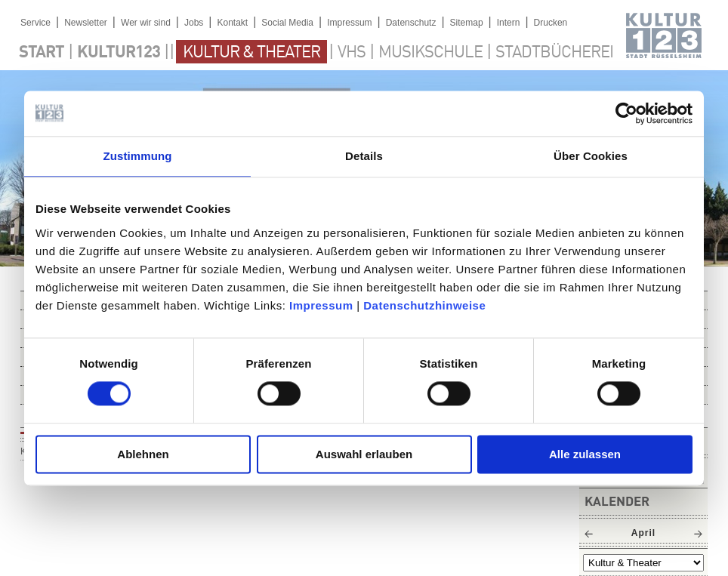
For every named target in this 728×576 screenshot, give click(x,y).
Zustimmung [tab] (138, 156)
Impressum (321, 305)
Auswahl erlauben (364, 454)
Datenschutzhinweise (424, 305)
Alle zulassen (585, 454)
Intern (509, 23)
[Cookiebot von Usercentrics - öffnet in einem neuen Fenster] (626, 113)
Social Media (287, 23)
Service (35, 23)
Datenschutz (411, 23)
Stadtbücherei (554, 53)
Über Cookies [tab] (591, 156)
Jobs (194, 23)
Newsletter (86, 23)
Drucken (551, 23)
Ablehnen (143, 454)
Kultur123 (119, 53)
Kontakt (232, 23)
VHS (352, 53)
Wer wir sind (146, 23)
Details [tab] (364, 156)
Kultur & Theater (251, 53)
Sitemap (467, 23)
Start (42, 53)
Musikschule (430, 53)
